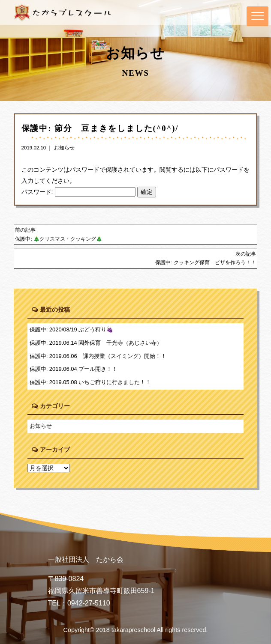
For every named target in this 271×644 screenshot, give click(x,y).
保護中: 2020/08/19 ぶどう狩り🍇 (72, 329)
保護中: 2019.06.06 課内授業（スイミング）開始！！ (98, 356)
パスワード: (78, 192)
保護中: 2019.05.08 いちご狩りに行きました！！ (90, 382)
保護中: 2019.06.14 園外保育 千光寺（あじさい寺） (96, 343)
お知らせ (64, 148)
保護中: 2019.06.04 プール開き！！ (74, 369)
